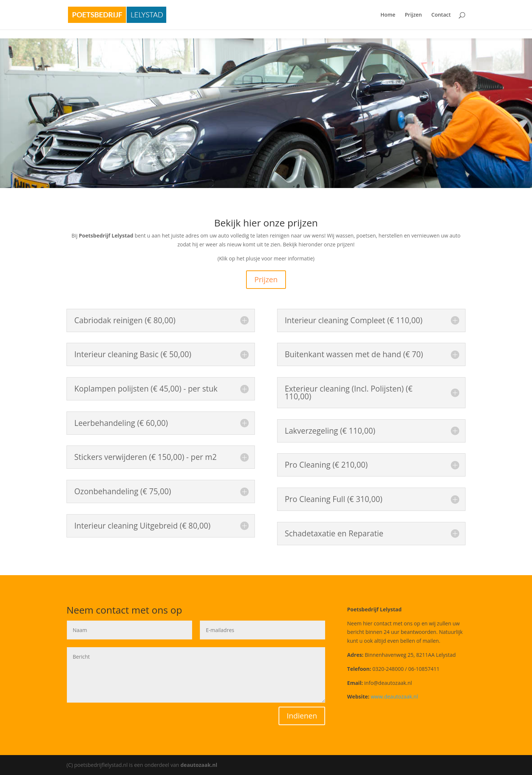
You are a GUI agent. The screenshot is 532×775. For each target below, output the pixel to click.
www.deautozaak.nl (394, 697)
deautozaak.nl (199, 765)
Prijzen (413, 15)
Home (388, 15)
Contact (441, 15)
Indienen (302, 716)
